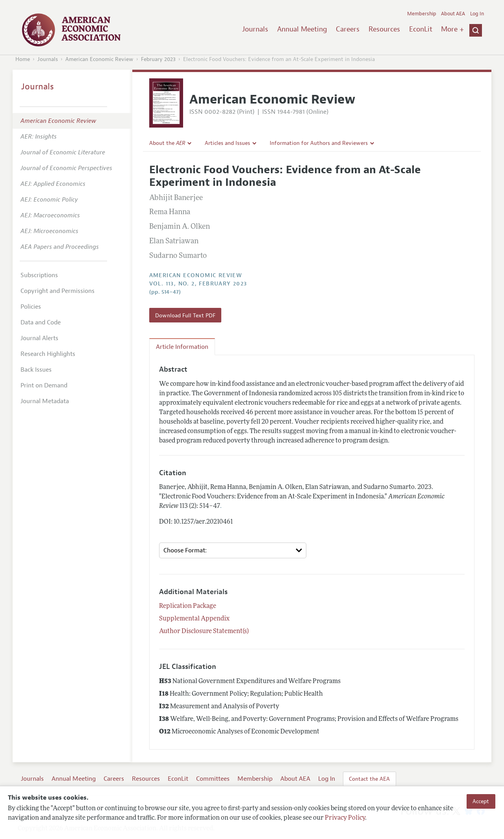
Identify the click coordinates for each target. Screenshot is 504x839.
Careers (348, 29)
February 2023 (158, 59)
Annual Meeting (302, 29)
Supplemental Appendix (194, 619)
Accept (481, 801)
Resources (384, 29)
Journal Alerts (39, 338)
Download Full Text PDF (185, 315)
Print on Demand (44, 385)
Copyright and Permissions (57, 291)
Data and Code (41, 322)
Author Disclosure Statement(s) (204, 632)
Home (23, 59)
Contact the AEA (369, 779)
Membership (422, 14)
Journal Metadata (45, 401)
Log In (477, 14)
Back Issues (36, 370)
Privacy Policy (345, 818)
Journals (255, 29)
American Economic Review (99, 59)
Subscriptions (39, 275)
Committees (213, 779)
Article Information (182, 347)
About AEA (453, 14)
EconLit (421, 29)
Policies (31, 307)
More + (452, 29)
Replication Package (188, 606)
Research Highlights (48, 354)
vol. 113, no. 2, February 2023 (198, 284)
